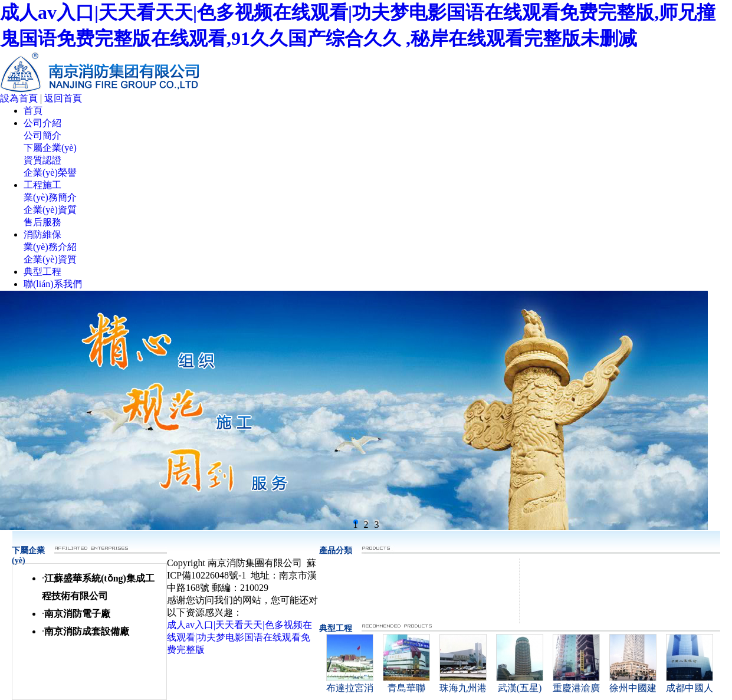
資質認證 (42, 160)
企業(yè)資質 (50, 210)
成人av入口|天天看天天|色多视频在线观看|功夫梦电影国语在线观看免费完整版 (239, 637)
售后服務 (42, 222)
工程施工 (42, 185)
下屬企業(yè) (50, 148)
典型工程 (42, 272)
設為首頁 (19, 98)
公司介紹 (42, 123)
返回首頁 (63, 98)
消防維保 (42, 234)
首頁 (33, 111)
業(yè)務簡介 (50, 197)
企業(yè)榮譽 (50, 172)
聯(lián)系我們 (53, 284)
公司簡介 (42, 135)
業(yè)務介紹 (50, 247)
